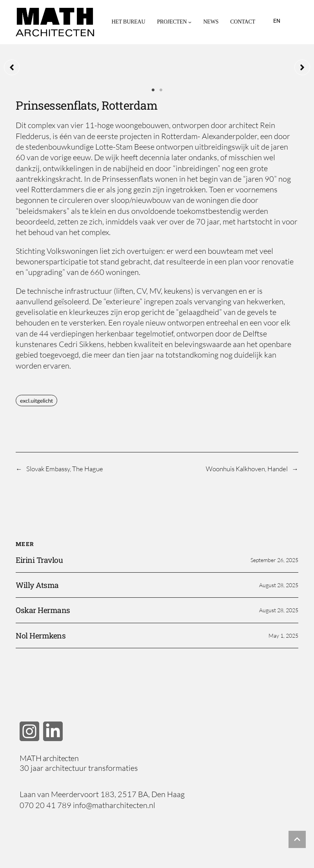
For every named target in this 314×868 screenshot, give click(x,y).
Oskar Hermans (43, 610)
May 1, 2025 (283, 636)
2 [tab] (161, 90)
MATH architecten (49, 758)
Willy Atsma (37, 585)
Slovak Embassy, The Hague (65, 469)
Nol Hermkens (41, 636)
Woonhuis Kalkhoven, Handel (247, 469)
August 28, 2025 (279, 585)
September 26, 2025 (274, 560)
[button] (12, 67)
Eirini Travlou (39, 560)
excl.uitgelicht (36, 401)
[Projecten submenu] (190, 22)
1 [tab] (153, 90)
